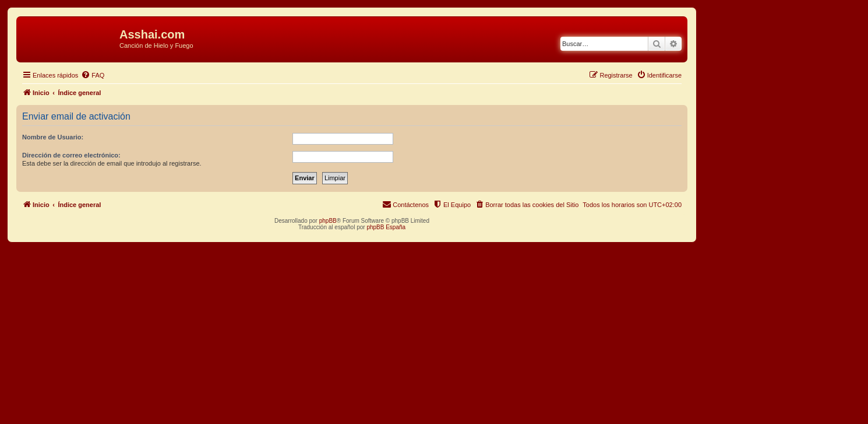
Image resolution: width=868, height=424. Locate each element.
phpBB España (386, 227)
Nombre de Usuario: (53, 137)
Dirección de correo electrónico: (71, 155)
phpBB (328, 221)
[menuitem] (93, 75)
